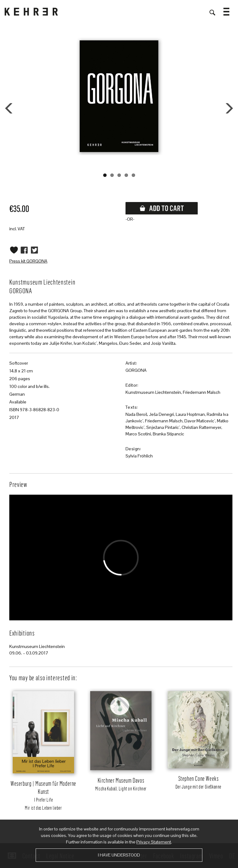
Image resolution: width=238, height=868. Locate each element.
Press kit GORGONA (28, 261)
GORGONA (136, 370)
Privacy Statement (154, 842)
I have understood (119, 855)
